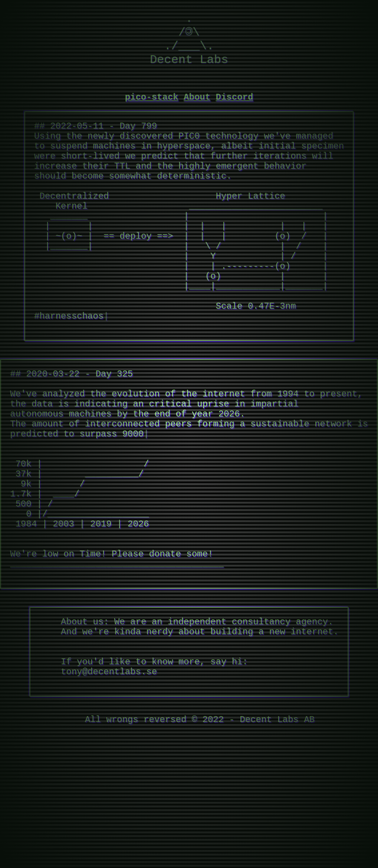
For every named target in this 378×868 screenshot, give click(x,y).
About (197, 108)
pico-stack (152, 108)
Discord (235, 108)
